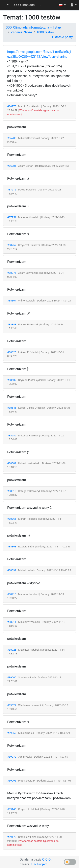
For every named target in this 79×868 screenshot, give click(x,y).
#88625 (12, 352)
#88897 (12, 570)
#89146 (12, 809)
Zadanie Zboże (21, 32)
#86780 (12, 138)
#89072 (12, 757)
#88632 (12, 380)
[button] (27, 5)
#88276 (12, 273)
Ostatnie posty (62, 37)
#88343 (12, 324)
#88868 (12, 547)
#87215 (12, 190)
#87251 (12, 217)
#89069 (12, 733)
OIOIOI (47, 859)
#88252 (12, 245)
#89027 (12, 705)
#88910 (12, 594)
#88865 (12, 519)
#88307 (12, 301)
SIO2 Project (38, 864)
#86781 (12, 166)
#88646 (12, 408)
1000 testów (45, 32)
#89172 (12, 837)
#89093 (12, 781)
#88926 (12, 650)
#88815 (12, 491)
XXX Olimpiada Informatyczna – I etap (34, 27)
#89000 (12, 677)
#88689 (12, 436)
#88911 (12, 622)
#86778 (12, 106)
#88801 (12, 463)
